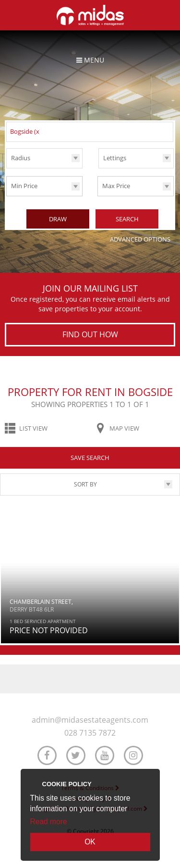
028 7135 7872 (90, 733)
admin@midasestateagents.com (90, 720)
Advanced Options (140, 239)
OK (90, 842)
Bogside (26, 131)
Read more (49, 822)
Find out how (90, 334)
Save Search (90, 458)
